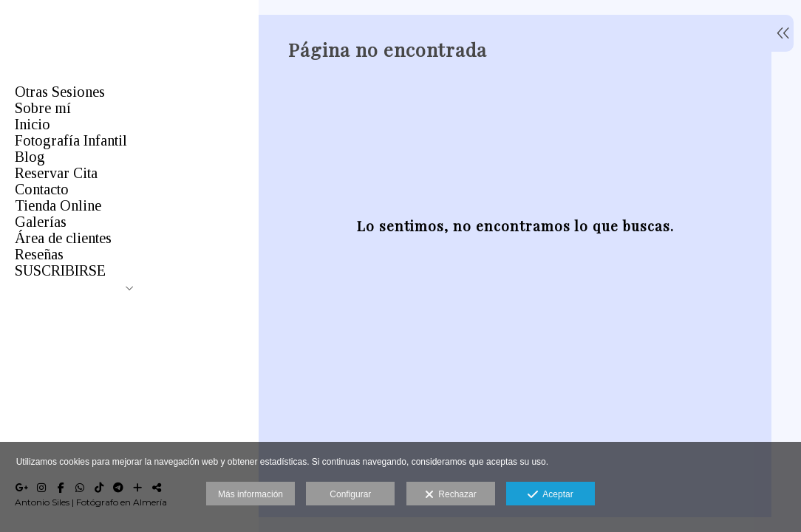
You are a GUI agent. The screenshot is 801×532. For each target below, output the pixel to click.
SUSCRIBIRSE (60, 270)
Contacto (42, 189)
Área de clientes (63, 238)
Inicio (33, 124)
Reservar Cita (56, 173)
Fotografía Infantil (71, 140)
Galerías (41, 222)
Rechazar (451, 495)
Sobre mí (43, 108)
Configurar (350, 494)
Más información (250, 494)
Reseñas (39, 254)
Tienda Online (58, 205)
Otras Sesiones (60, 92)
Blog (30, 157)
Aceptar (550, 495)
